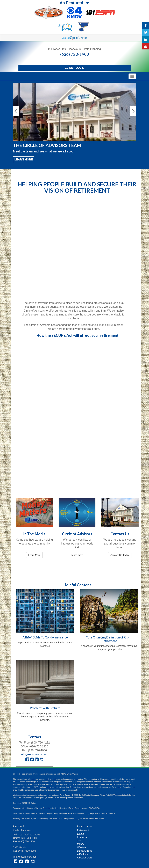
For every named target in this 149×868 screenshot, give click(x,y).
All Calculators (85, 858)
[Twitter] (146, 32)
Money (81, 844)
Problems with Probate (45, 708)
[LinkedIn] (146, 39)
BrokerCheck (72, 774)
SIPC (97, 808)
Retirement (83, 830)
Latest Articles (85, 851)
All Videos (82, 854)
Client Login (74, 68)
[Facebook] (146, 26)
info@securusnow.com (34, 754)
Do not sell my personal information (69, 798)
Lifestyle (81, 847)
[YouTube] (146, 46)
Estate (81, 834)
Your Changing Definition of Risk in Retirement (109, 639)
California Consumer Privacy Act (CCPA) (99, 795)
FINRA (92, 808)
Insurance (82, 837)
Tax (79, 841)
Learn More (24, 160)
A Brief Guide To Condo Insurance (45, 637)
